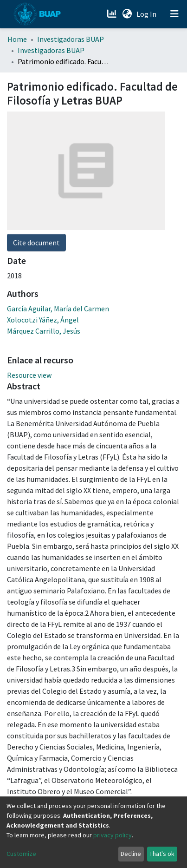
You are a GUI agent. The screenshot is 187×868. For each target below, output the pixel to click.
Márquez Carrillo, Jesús (44, 331)
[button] (127, 14)
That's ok (162, 854)
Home (17, 39)
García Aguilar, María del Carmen (58, 309)
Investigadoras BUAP (71, 39)
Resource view (29, 375)
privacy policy (113, 835)
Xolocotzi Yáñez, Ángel (43, 320)
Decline (131, 854)
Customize (21, 854)
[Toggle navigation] (174, 14)
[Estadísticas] (113, 14)
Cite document (36, 243)
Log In (147, 14)
